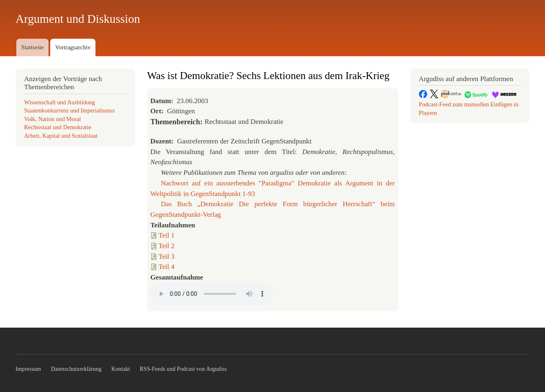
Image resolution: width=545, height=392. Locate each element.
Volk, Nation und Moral (52, 119)
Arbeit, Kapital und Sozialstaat (61, 136)
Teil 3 (167, 257)
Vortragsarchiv (73, 47)
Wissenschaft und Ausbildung (60, 102)
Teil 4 (167, 267)
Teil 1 (167, 235)
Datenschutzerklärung (76, 369)
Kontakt (121, 369)
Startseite (32, 47)
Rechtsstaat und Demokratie (58, 127)
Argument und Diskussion (78, 19)
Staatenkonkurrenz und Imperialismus (69, 110)
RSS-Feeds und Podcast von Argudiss (184, 369)
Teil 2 (167, 246)
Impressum (28, 369)
